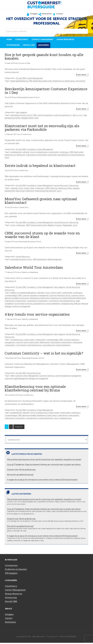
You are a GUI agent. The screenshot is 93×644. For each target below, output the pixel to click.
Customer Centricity (46, 377)
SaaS (78, 302)
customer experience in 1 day (65, 116)
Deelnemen (10, 623)
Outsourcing (73, 187)
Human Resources (61, 187)
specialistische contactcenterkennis (71, 156)
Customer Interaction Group (60, 297)
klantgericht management (38, 380)
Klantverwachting (42, 192)
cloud (32, 153)
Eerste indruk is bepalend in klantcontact (40, 167)
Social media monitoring (23, 305)
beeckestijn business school (21, 116)
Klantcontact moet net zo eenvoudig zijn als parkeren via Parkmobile (42, 129)
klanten (18, 119)
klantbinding (37, 82)
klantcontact (47, 82)
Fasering (34, 226)
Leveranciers (11, 567)
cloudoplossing (41, 153)
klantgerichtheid (27, 119)
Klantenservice (58, 82)
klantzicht (53, 192)
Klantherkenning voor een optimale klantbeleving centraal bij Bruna (35, 389)
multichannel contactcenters (37, 156)
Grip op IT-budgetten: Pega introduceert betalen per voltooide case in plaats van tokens (44, 466)
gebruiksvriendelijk (12, 299)
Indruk (69, 189)
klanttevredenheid (69, 299)
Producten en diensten (16, 570)
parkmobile (52, 156)
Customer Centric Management (27, 377)
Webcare (77, 305)
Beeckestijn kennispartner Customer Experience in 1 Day (46, 92)
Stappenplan (67, 226)
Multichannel (81, 299)
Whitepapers (11, 574)
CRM (30, 82)
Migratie (51, 226)
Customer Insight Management (16, 380)
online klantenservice (67, 302)
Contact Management (35, 79)
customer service (78, 297)
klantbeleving (10, 119)
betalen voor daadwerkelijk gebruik (23, 294)
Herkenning (62, 189)
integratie (76, 189)
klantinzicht (21, 156)
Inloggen (9, 616)
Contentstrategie (11, 297)
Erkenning (53, 189)
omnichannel (80, 82)
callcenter (26, 153)
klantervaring (70, 82)
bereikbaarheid (16, 153)
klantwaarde (42, 261)
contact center (29, 189)
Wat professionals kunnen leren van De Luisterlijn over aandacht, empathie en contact (44, 461)
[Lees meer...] (82, 76)
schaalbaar (9, 305)
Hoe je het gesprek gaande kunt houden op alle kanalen (44, 58)
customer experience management (35, 297)
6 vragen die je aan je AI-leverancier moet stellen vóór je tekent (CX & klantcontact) (42, 481)
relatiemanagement (54, 261)
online (36, 119)
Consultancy (31, 151)
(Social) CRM (21, 79)
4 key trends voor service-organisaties (37, 315)
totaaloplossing (67, 305)
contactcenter (53, 153)
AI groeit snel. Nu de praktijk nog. (21, 471)
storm (7, 159)
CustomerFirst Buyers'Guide (47, 5)
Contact (9, 619)
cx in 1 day (83, 116)
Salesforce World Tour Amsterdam (34, 269)
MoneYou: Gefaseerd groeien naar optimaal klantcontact (41, 202)
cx (77, 116)
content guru (64, 153)
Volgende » (19, 428)
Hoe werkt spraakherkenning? (20, 476)
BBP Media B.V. (39, 638)
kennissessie (24, 299)
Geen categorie (21, 114)
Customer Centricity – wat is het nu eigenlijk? (44, 354)
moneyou (58, 226)
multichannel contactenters (37, 302)
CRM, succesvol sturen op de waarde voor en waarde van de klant (42, 236)
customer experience (45, 116)
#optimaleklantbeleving (19, 82)
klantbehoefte (10, 192)
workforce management (21, 308)
